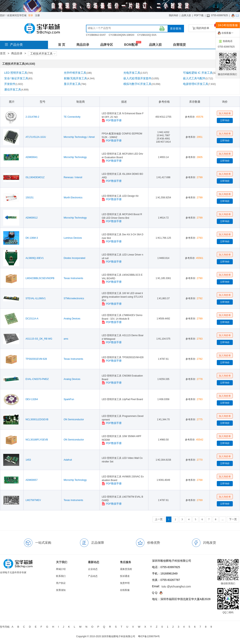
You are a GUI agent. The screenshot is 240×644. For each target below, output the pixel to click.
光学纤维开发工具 (78, 73)
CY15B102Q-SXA (147, 35)
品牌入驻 (186, 15)
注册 (37, 15)
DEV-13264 (32, 399)
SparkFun (69, 399)
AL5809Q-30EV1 (35, 258)
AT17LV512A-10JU (36, 137)
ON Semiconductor (74, 419)
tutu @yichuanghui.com (176, 586)
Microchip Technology (75, 157)
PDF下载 (199, 15)
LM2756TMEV (33, 500)
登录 (31, 15)
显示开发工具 (75, 84)
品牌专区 (107, 45)
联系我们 (61, 576)
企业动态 (93, 569)
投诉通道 (125, 576)
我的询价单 (205, 27)
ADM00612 (32, 218)
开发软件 (14, 84)
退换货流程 (126, 569)
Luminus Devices (73, 238)
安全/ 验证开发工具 (18, 78)
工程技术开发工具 (43, 54)
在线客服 (125, 590)
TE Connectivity (72, 117)
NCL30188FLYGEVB (37, 440)
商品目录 (83, 45)
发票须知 (61, 590)
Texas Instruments (73, 278)
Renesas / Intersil (73, 177)
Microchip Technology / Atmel (79, 137)
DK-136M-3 (32, 238)
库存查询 (176, 29)
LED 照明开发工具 (18, 73)
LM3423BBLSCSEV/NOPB (40, 278)
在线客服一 (226, 33)
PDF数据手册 (112, 120)
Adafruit (68, 460)
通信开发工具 (16, 89)
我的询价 (174, 15)
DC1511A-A (32, 319)
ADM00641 (32, 157)
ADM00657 (32, 480)
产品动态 (93, 576)
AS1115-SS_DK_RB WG (39, 339)
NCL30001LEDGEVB (37, 419)
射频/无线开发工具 (79, 78)
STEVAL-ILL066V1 (36, 298)
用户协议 (61, 583)
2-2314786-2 (32, 117)
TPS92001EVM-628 (36, 359)
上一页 (159, 519)
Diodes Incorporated (74, 258)
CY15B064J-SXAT (96, 35)
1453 (28, 460)
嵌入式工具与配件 (198, 78)
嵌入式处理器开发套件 (141, 78)
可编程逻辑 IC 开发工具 (201, 73)
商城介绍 (61, 569)
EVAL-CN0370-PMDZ (37, 379)
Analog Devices (72, 319)
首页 (3, 53)
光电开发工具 (136, 73)
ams (66, 339)
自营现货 (179, 45)
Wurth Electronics (73, 198)
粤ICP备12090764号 (149, 636)
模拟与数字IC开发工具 (142, 84)
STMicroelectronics (74, 298)
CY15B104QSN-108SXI (121, 35)
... (223, 519)
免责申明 (125, 583)
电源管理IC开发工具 (199, 84)
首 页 (62, 45)
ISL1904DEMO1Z (35, 177)
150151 (30, 198)
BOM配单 (131, 45)
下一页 (233, 519)
